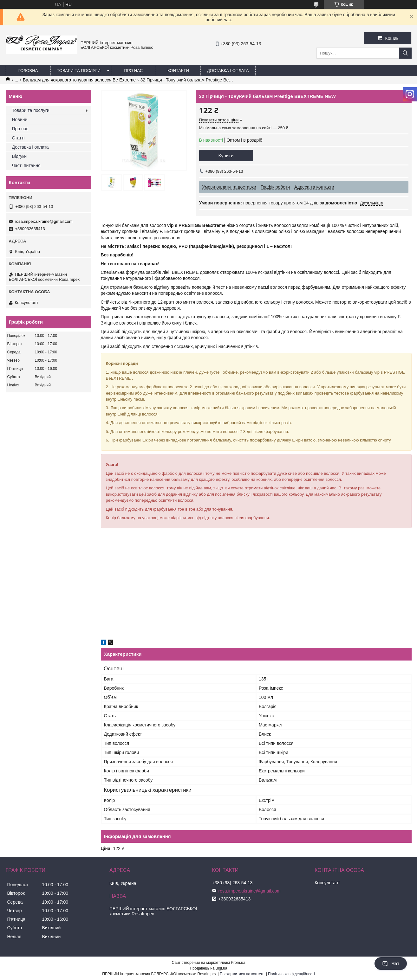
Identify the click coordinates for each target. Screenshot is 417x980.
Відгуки (20, 156)
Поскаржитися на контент (242, 974)
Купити (226, 155)
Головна (28, 71)
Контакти (178, 71)
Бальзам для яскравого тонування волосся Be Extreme (79, 80)
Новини (20, 119)
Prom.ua (238, 963)
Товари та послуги (79, 71)
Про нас (134, 71)
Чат (391, 964)
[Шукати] (405, 53)
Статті (18, 138)
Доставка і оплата (228, 71)
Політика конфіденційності (291, 974)
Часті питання (26, 165)
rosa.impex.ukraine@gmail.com (44, 221)
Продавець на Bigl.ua (208, 968)
